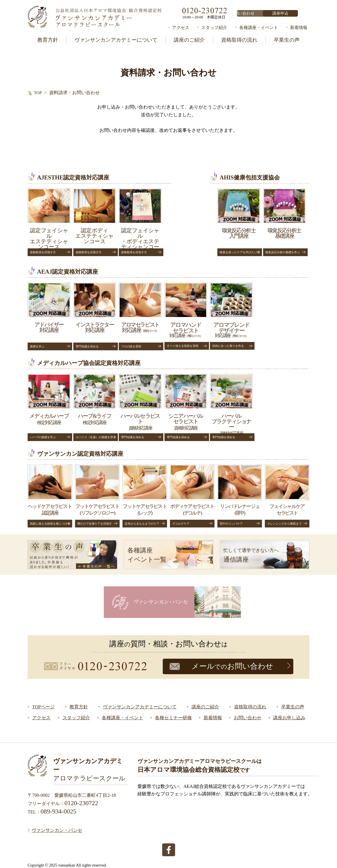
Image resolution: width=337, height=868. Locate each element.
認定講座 (50, 496)
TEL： (52, 811)
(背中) (240, 496)
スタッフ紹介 (214, 28)
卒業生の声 (287, 40)
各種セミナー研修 (173, 718)
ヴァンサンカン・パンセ (57, 829)
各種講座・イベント (259, 28)
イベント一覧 (170, 554)
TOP (38, 93)
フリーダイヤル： (63, 803)
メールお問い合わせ (232, 666)
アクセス (181, 28)
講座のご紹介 (189, 40)
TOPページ (43, 707)
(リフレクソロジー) (97, 496)
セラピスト (287, 496)
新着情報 (299, 28)
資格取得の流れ (239, 40)
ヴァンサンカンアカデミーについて (116, 40)
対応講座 (192, 317)
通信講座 (266, 554)
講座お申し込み (289, 718)
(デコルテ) (192, 496)
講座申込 (291, 13)
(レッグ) (145, 496)
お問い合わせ (254, 13)
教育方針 (48, 40)
